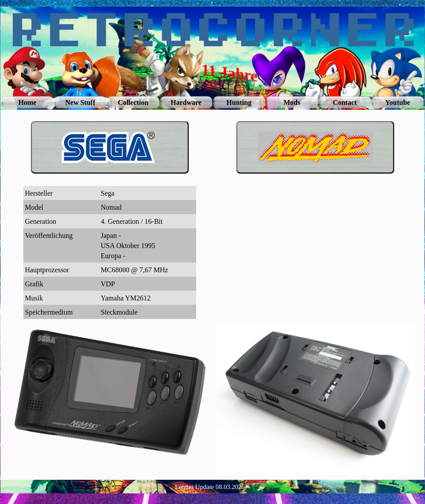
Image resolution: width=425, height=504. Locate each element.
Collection (133, 102)
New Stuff (80, 102)
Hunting (239, 102)
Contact (345, 102)
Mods (292, 102)
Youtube (398, 102)
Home (28, 102)
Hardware (186, 102)
